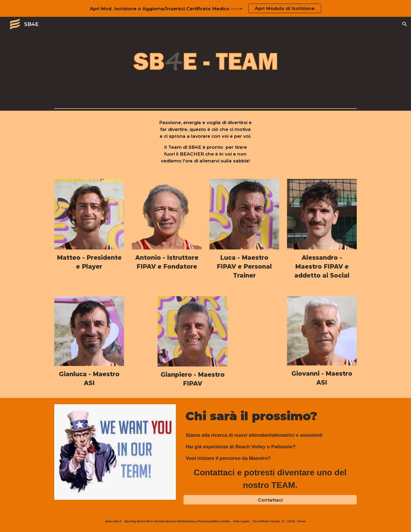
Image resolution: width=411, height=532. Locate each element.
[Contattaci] (270, 500)
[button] (405, 24)
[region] (206, 8)
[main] (206, 142)
